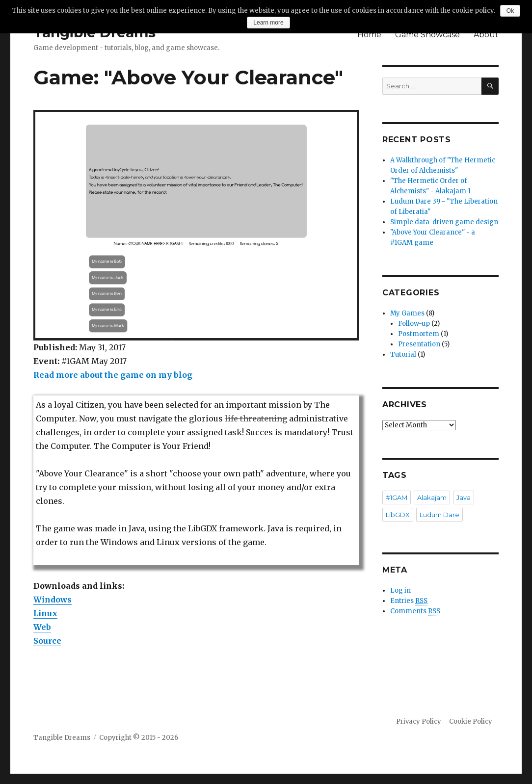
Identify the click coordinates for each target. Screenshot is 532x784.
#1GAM (397, 497)
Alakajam (432, 497)
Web (42, 627)
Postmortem (419, 334)
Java (464, 497)
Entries (409, 601)
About (486, 35)
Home (369, 35)
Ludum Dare (439, 515)
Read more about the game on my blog (113, 375)
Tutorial (403, 354)
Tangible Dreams (62, 738)
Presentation (419, 344)
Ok (510, 11)
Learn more (268, 23)
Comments (415, 611)
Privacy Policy (419, 721)
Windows (53, 600)
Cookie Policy (471, 721)
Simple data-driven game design (444, 222)
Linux (45, 613)
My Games (407, 313)
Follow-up (414, 324)
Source (47, 641)
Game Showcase (427, 35)
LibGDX (398, 515)
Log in (400, 590)
